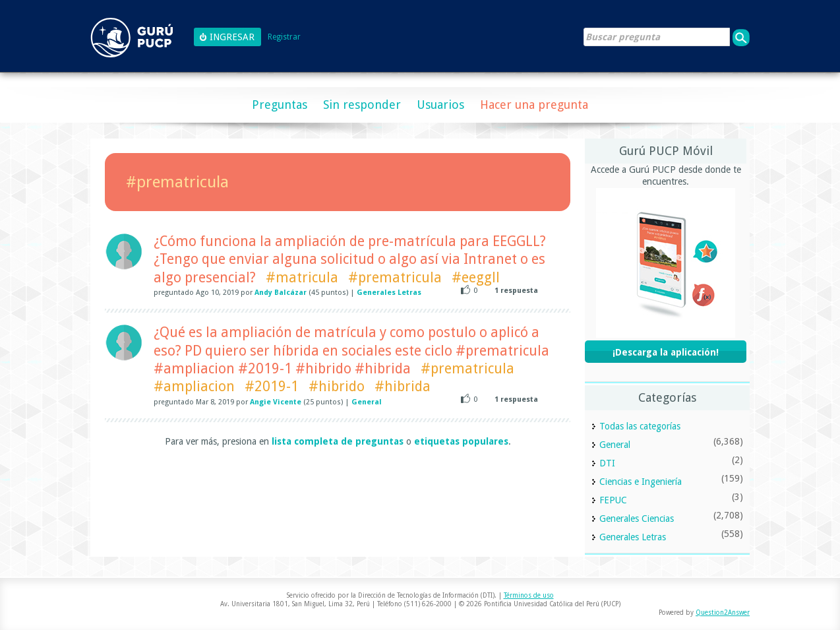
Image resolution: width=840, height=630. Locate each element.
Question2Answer (723, 613)
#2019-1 (272, 386)
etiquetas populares (461, 441)
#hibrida (403, 386)
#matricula (302, 277)
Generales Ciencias (637, 519)
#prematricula (395, 277)
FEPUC (613, 500)
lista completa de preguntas (338, 441)
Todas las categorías (640, 426)
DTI (607, 463)
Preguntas (280, 105)
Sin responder (362, 105)
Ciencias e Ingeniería (641, 482)
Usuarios (440, 105)
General (367, 402)
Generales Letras (389, 293)
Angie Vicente (276, 402)
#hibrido (337, 386)
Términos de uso (529, 595)
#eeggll (476, 277)
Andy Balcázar (281, 293)
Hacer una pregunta (534, 105)
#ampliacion (194, 386)
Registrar (284, 37)
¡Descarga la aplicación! (666, 352)
